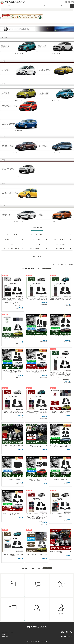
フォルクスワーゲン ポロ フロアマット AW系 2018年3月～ (13, 446)
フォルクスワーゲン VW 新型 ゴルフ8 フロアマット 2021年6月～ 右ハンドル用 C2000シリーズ (13, 338)
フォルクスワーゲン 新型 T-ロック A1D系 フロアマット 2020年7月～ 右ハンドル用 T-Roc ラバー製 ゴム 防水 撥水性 (61, 515)
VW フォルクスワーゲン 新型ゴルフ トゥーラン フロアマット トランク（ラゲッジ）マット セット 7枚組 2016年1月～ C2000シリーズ (37, 479)
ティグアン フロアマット (12, 244)
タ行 (32, 33)
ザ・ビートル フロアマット (36, 239)
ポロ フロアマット (60, 249)
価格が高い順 (70, 264)
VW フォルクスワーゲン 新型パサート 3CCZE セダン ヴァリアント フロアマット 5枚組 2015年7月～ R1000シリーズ (13, 513)
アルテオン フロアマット (36, 235)
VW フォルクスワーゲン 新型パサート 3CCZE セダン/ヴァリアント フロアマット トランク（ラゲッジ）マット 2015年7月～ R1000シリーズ (37, 372)
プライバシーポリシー (7, 634)
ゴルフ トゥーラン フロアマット (12, 239)
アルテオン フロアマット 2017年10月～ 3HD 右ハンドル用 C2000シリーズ (37, 446)
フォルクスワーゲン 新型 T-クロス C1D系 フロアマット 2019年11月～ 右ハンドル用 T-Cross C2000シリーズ (61, 300)
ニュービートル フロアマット (12, 249)
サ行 (28, 33)
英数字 (14, 33)
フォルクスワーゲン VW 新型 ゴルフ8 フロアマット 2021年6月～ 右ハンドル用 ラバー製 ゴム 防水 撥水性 (37, 554)
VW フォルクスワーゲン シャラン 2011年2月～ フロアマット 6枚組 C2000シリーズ (61, 446)
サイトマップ (5, 636)
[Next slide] (73, 18)
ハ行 (41, 33)
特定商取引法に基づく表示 (8, 632)
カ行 (23, 33)
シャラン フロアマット (60, 239)
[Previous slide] (1, 18)
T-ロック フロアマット (60, 244)
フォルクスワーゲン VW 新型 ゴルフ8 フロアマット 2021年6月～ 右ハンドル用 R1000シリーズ (61, 412)
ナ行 (37, 33)
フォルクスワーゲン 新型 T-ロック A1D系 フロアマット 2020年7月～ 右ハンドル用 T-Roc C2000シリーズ (37, 299)
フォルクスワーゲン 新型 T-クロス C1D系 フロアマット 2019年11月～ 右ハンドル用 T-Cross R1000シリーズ (37, 413)
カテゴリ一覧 (3, 24)
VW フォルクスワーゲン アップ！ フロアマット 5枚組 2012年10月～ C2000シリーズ (61, 479)
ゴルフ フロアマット (60, 235)
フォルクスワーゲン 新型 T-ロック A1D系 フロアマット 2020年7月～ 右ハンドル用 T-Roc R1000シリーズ (13, 412)
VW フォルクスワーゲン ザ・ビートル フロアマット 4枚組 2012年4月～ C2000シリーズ (61, 336)
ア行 (19, 33)
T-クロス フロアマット (36, 244)
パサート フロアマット (36, 249)
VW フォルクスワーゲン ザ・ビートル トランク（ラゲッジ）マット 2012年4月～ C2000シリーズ (13, 479)
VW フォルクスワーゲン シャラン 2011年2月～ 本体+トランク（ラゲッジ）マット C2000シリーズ (37, 336)
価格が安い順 (64, 264)
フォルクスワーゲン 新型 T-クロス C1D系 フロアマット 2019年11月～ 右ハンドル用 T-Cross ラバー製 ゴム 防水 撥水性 (13, 554)
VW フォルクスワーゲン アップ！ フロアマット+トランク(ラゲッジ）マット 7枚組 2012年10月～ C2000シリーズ (13, 372)
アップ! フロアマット (12, 235)
